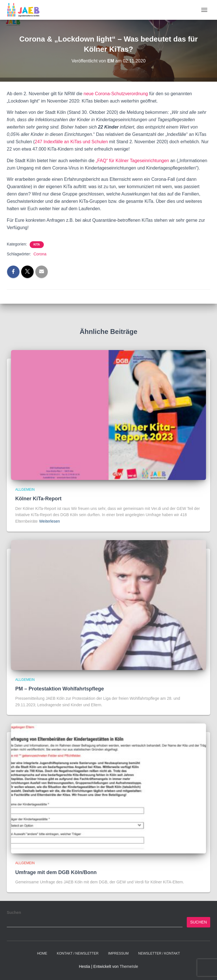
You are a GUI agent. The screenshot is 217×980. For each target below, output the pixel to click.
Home (42, 953)
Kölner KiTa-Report (38, 499)
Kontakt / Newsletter (78, 953)
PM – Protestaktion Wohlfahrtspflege (60, 689)
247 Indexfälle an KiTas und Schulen (71, 142)
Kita (37, 245)
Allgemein (25, 490)
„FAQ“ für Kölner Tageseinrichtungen (132, 161)
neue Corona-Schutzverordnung (116, 94)
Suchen (14, 912)
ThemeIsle (129, 966)
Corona (40, 254)
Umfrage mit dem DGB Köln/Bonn (56, 872)
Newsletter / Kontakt (159, 953)
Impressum (118, 953)
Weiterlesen (49, 521)
